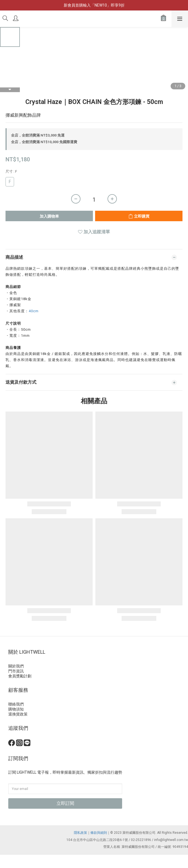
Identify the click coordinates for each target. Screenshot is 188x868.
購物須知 (16, 709)
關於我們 (16, 666)
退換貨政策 (18, 714)
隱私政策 (80, 833)
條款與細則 (99, 833)
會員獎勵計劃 (20, 676)
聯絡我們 (16, 704)
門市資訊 (16, 671)
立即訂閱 (65, 803)
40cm (34, 311)
